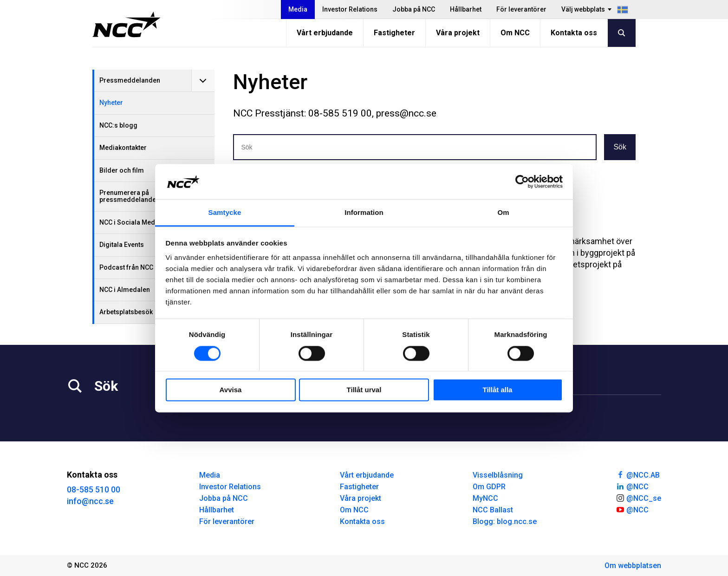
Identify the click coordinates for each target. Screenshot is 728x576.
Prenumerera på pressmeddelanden (130, 196)
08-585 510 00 (94, 489)
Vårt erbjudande (325, 33)
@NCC (632, 486)
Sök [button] (620, 147)
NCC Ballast (493, 510)
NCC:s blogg (118, 125)
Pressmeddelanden (130, 80)
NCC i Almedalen (125, 290)
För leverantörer (521, 9)
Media (298, 9)
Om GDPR (489, 487)
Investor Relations (350, 9)
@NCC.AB (638, 474)
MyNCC (485, 498)
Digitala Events (122, 245)
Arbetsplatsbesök (126, 312)
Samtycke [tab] (225, 213)
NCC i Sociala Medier (131, 222)
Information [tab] (364, 213)
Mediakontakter (123, 148)
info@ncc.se (90, 501)
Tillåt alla (498, 390)
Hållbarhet (466, 9)
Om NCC (515, 33)
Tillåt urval (364, 390)
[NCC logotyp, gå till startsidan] (127, 25)
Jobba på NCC (414, 9)
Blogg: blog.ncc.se (505, 521)
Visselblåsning (498, 475)
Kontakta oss (574, 33)
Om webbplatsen (633, 566)
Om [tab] (503, 213)
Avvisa (231, 390)
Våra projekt (458, 33)
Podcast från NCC (126, 267)
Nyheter (111, 103)
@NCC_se (638, 498)
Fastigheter (394, 33)
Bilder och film (122, 170)
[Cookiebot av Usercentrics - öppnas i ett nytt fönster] (522, 181)
